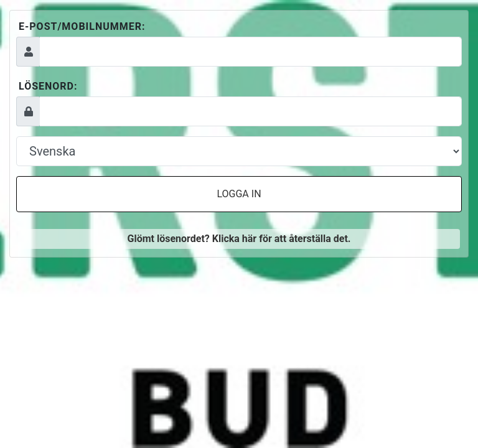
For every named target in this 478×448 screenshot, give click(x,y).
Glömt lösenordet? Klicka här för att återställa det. (239, 239)
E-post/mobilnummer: (82, 26)
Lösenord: (48, 86)
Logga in (239, 194)
